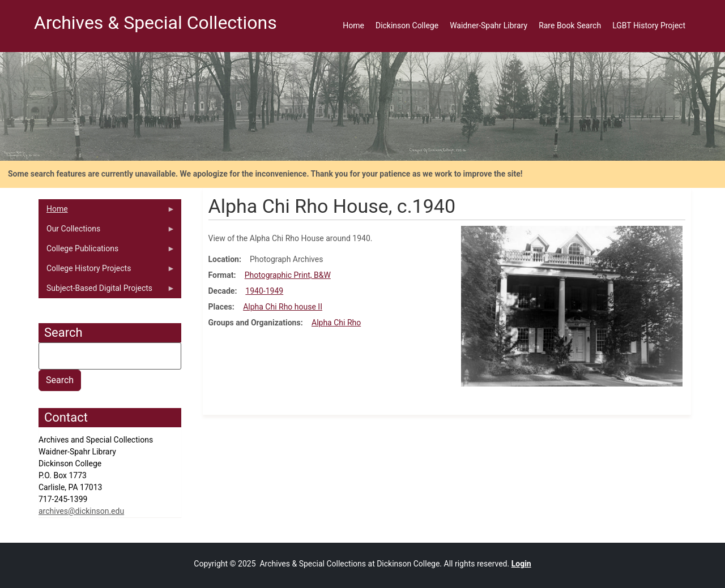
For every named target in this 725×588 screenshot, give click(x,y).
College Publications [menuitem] (107, 251)
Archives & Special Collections (155, 23)
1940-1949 (264, 291)
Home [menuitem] (353, 25)
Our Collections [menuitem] (107, 231)
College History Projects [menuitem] (107, 271)
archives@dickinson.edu (81, 511)
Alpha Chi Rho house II (283, 307)
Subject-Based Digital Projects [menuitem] (107, 291)
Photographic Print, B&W (288, 275)
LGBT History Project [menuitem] (649, 25)
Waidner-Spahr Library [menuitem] (489, 25)
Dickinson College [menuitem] (407, 25)
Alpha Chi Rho (336, 323)
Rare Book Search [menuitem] (570, 25)
